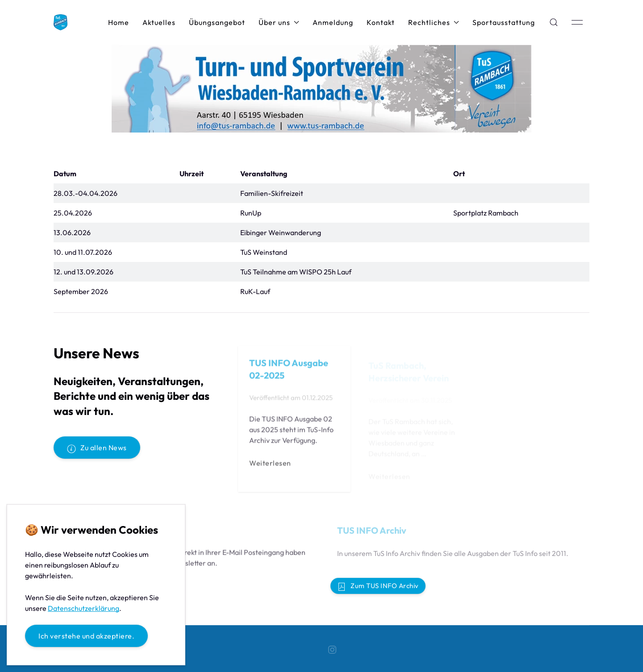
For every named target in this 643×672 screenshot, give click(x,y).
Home (119, 22)
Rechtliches (434, 22)
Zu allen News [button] (97, 448)
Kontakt (381, 22)
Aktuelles (159, 22)
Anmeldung (333, 22)
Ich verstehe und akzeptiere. (86, 636)
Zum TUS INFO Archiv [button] (378, 586)
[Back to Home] (61, 22)
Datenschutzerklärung (84, 608)
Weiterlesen (270, 465)
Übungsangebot (217, 22)
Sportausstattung (504, 22)
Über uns (279, 22)
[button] (554, 22)
